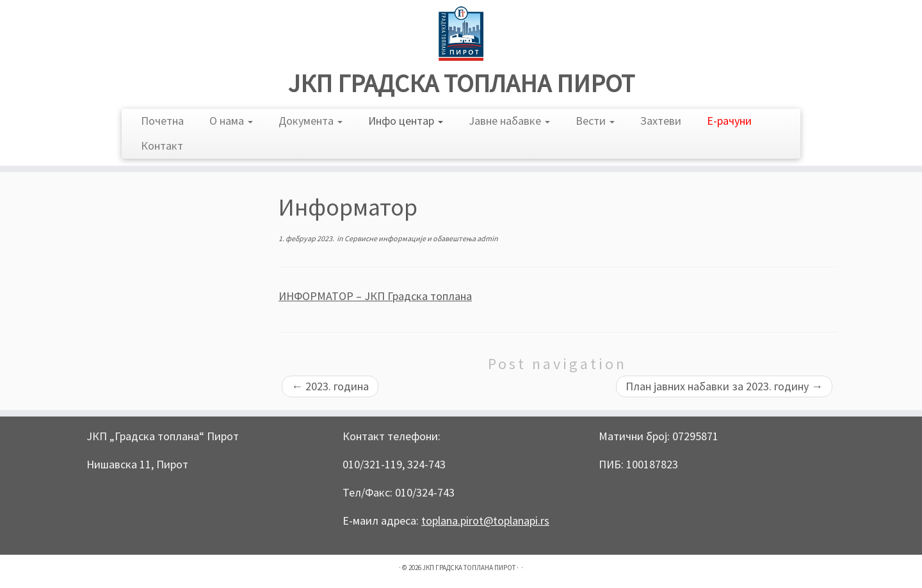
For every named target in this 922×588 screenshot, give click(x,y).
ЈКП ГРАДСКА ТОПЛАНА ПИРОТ (461, 83)
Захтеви (661, 121)
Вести (595, 121)
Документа (311, 121)
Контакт (162, 146)
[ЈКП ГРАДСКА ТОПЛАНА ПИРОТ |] (461, 34)
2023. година (330, 386)
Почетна (162, 121)
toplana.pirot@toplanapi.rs (485, 520)
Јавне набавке (509, 121)
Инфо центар (406, 121)
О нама (231, 121)
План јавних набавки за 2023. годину (724, 386)
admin (488, 238)
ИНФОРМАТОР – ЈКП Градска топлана (375, 296)
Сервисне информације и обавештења (411, 238)
